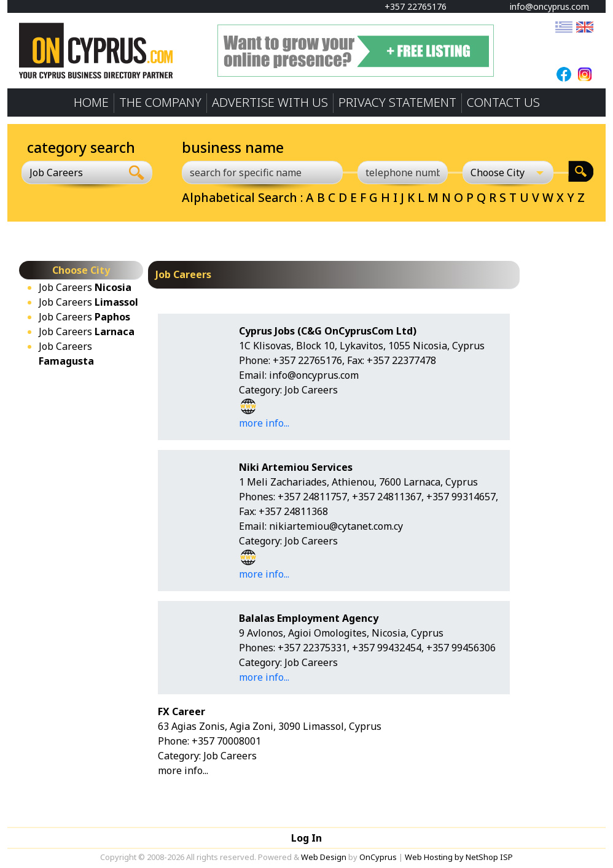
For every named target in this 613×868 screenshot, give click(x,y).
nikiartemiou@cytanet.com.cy (336, 526)
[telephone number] (403, 172)
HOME (91, 102)
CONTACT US (503, 102)
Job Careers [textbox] (56, 172)
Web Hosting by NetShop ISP (459, 857)
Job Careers (85, 287)
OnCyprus (378, 857)
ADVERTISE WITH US (270, 102)
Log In (306, 838)
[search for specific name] (262, 172)
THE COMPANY (160, 102)
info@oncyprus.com (544, 6)
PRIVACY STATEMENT (397, 102)
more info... (264, 423)
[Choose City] (508, 172)
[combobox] (72, 172)
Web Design (324, 857)
